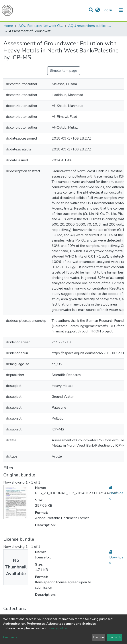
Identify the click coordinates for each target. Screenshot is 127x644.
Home (8, 26)
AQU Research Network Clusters (41, 26)
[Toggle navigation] (121, 10)
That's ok (114, 637)
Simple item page (64, 71)
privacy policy (57, 628)
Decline (99, 637)
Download (116, 493)
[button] (98, 10)
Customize (10, 637)
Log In (108, 10)
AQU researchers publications (90, 26)
